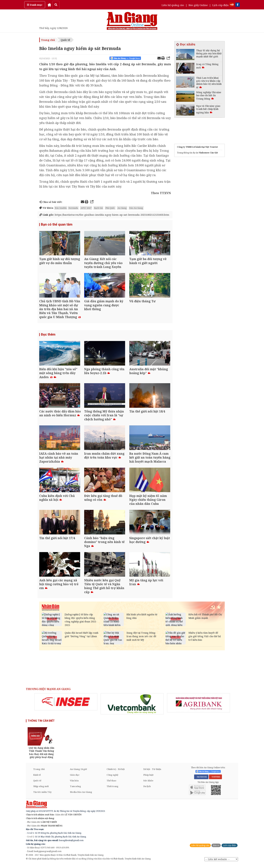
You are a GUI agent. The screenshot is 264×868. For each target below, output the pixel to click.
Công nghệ (112, 778)
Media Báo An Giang (81, 795)
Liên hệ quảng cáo (173, 5)
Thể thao (111, 784)
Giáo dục (75, 778)
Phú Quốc (110, 208)
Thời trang (112, 790)
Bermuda (73, 208)
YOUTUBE (215, 780)
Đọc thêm (48, 336)
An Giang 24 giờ (78, 773)
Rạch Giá (98, 208)
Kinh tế (37, 778)
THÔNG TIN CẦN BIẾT (41, 724)
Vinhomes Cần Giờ (208, 153)
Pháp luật (148, 778)
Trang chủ (48, 40)
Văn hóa (74, 784)
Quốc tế (65, 40)
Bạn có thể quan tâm (57, 225)
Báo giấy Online (198, 5)
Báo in (216, 849)
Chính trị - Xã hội (116, 773)
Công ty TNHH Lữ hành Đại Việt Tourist (197, 147)
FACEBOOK (201, 780)
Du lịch (147, 790)
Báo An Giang (136, 208)
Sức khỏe (148, 784)
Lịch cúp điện (220, 5)
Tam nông (75, 790)
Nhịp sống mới (41, 790)
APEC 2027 (86, 208)
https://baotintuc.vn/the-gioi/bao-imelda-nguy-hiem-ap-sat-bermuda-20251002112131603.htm (104, 215)
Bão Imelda (61, 208)
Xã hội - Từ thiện (152, 773)
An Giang (122, 208)
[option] (66, 705)
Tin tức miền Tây (42, 795)
